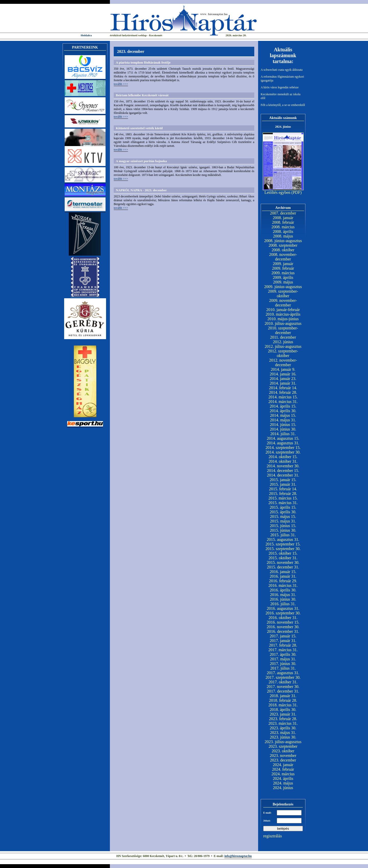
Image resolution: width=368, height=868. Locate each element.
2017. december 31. (283, 691)
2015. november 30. (283, 562)
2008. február (283, 222)
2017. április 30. (283, 654)
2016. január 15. (283, 572)
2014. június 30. (283, 429)
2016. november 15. (283, 622)
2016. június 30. (283, 599)
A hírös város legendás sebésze (280, 87)
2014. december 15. (283, 471)
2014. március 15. (283, 397)
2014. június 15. (283, 425)
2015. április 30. (283, 512)
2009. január (283, 264)
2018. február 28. (283, 700)
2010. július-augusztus (283, 323)
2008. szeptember (283, 245)
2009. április (283, 277)
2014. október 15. (283, 457)
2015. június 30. (283, 530)
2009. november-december (283, 303)
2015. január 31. (283, 484)
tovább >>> (121, 84)
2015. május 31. (283, 521)
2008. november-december (283, 257)
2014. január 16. (283, 374)
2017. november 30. (283, 687)
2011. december (283, 337)
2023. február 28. (283, 719)
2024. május (283, 783)
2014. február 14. (283, 388)
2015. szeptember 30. (283, 549)
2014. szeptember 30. (283, 452)
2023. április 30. (283, 728)
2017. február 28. (283, 645)
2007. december (283, 213)
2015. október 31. (283, 558)
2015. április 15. (283, 507)
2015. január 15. (283, 480)
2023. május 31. (283, 733)
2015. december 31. (283, 567)
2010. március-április (283, 314)
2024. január (283, 765)
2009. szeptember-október (283, 294)
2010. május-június (283, 319)
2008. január (283, 218)
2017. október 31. (283, 682)
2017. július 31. (283, 668)
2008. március (283, 227)
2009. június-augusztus (283, 287)
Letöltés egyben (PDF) (283, 192)
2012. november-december (283, 362)
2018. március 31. (283, 705)
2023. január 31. (283, 714)
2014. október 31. (283, 461)
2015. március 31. (283, 503)
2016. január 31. (283, 576)
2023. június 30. (283, 737)
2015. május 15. (283, 516)
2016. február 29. (283, 581)
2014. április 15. (283, 406)
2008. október (283, 250)
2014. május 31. (283, 420)
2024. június (283, 788)
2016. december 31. (283, 631)
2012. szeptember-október (283, 353)
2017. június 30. (283, 664)
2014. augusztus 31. (283, 443)
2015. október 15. (283, 553)
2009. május (283, 282)
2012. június (283, 342)
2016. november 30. (283, 627)
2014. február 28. (283, 392)
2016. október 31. (283, 618)
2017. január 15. (283, 636)
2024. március (283, 774)
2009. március (283, 273)
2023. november (283, 756)
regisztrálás (273, 836)
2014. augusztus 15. (283, 438)
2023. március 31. (283, 723)
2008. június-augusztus (283, 241)
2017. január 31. (283, 641)
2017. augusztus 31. (283, 673)
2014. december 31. (283, 475)
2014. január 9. (283, 369)
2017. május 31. (283, 659)
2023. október (283, 751)
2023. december (283, 760)
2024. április (283, 778)
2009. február (283, 268)
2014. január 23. (283, 379)
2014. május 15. (283, 415)
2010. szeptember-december (283, 330)
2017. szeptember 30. (283, 677)
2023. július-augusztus (283, 742)
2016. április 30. (283, 590)
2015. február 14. (283, 489)
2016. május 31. (283, 595)
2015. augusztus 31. (283, 539)
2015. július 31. (283, 535)
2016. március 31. (283, 585)
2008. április (283, 231)
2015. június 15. (283, 526)
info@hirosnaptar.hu (238, 856)
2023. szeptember (283, 746)
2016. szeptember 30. (283, 613)
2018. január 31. (283, 696)
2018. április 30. (283, 710)
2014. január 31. (283, 383)
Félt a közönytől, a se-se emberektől (283, 105)
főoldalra (86, 35)
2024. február (283, 769)
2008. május (283, 236)
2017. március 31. (283, 650)
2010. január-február (283, 310)
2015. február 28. (283, 494)
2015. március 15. (283, 498)
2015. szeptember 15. (283, 544)
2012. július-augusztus (283, 346)
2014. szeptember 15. (283, 448)
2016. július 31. (283, 604)
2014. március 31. (283, 402)
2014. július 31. (283, 434)
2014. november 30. (283, 466)
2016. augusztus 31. (283, 608)
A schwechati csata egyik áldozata (282, 70)
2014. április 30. (283, 411)
